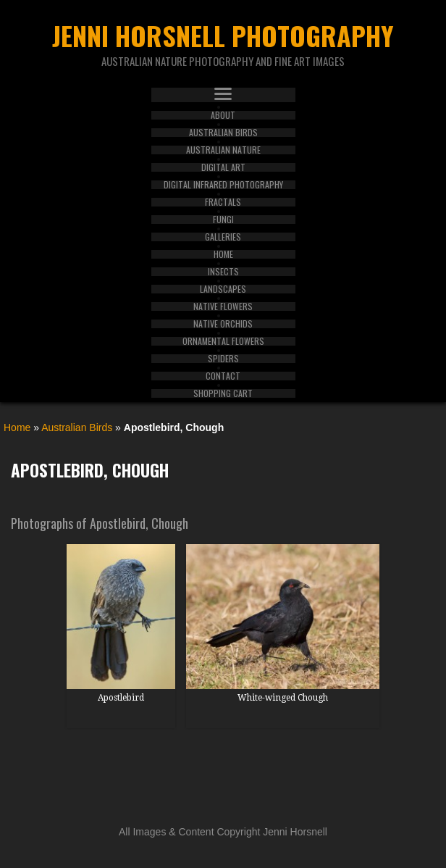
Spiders (223, 359)
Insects (223, 272)
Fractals (223, 202)
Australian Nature (223, 150)
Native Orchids (223, 324)
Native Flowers (223, 306)
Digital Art (223, 167)
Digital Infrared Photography (223, 185)
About (223, 115)
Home (223, 254)
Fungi (223, 220)
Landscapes (223, 289)
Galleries (223, 237)
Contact (223, 376)
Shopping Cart (223, 393)
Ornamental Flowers (223, 341)
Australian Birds (223, 133)
